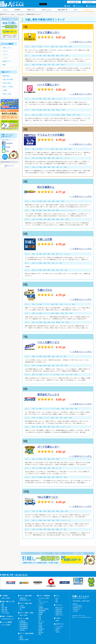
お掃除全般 (22, 621)
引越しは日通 (45, 239)
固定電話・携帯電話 (44, 609)
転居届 (40, 627)
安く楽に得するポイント (8, 619)
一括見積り (17, 10)
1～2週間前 (22, 607)
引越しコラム (7, 48)
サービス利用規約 (77, 606)
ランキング (88, 10)
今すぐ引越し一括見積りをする (58, 561)
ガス (40, 600)
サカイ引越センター (48, 32)
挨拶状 (21, 638)
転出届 (40, 625)
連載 (4, 65)
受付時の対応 (59, 609)
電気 (40, 634)
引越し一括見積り (6, 598)
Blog (7, 151)
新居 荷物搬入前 (24, 623)
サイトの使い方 (74, 2)
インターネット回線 (44, 598)
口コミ (76, 10)
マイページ (89, 2)
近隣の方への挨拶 (24, 639)
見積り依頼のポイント (25, 600)
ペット (40, 605)
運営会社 (75, 604)
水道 (40, 620)
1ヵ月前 (22, 606)
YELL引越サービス (48, 497)
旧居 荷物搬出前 (24, 626)
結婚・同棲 (4, 611)
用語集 (68, 6)
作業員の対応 (59, 613)
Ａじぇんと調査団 (6, 625)
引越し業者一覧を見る (21, 575)
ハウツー (5, 58)
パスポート (42, 603)
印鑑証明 (41, 607)
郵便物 (40, 631)
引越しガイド (31, 10)
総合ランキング (59, 607)
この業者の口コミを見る (81, 42)
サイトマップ (79, 6)
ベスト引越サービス (48, 342)
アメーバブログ (59, 626)
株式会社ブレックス (48, 394)
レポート (5, 51)
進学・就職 (4, 607)
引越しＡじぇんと (12, 5)
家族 (3, 606)
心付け (21, 636)
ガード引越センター (48, 447)
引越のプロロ (45, 290)
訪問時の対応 (59, 611)
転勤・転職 (4, 609)
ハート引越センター (48, 85)
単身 (3, 604)
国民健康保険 (42, 611)
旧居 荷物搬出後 (24, 628)
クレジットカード (43, 602)
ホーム (5, 10)
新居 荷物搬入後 (24, 625)
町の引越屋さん (46, 187)
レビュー (5, 54)
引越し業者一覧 (63, 10)
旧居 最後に (22, 630)
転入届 (40, 623)
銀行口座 (41, 632)
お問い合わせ (92, 6)
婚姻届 (40, 614)
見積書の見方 (23, 598)
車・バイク (42, 621)
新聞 (40, 618)
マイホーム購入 (5, 613)
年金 (40, 616)
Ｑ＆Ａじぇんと (47, 10)
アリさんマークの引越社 (51, 135)
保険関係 (41, 612)
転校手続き (42, 629)
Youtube (58, 632)
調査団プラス (7, 61)
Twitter (8, 147)
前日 (21, 609)
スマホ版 (75, 611)
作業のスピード (59, 615)
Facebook (9, 143)
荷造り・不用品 (23, 615)
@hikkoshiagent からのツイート (9, 162)
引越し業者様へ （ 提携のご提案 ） (82, 601)
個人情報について (77, 608)
